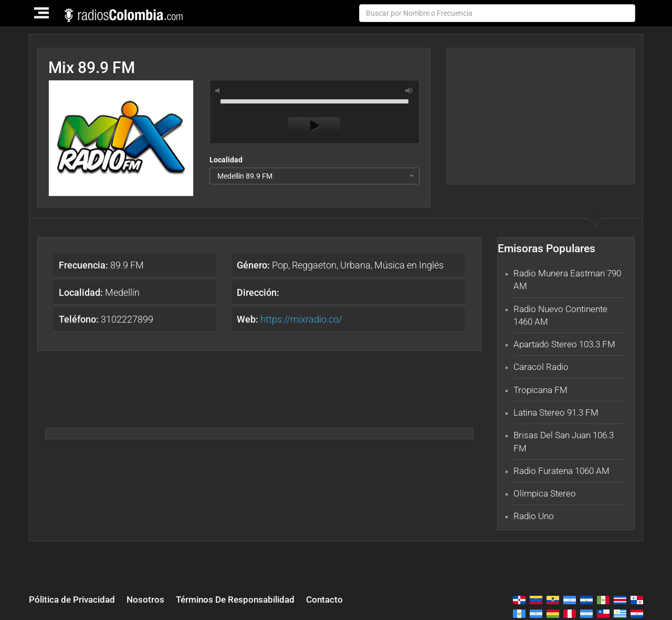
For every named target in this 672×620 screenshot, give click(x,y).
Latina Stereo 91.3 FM (556, 412)
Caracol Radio (541, 367)
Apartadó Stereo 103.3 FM (564, 344)
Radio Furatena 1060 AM (561, 471)
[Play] (314, 126)
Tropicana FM (540, 390)
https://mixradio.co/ (301, 319)
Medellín (99, 292)
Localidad (226, 160)
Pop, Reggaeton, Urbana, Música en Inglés (340, 265)
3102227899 (106, 319)
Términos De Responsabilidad (235, 600)
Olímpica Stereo (545, 493)
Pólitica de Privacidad (72, 600)
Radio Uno (534, 516)
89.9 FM (101, 265)
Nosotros (145, 600)
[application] (314, 115)
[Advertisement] (540, 116)
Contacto (324, 600)
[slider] (314, 100)
